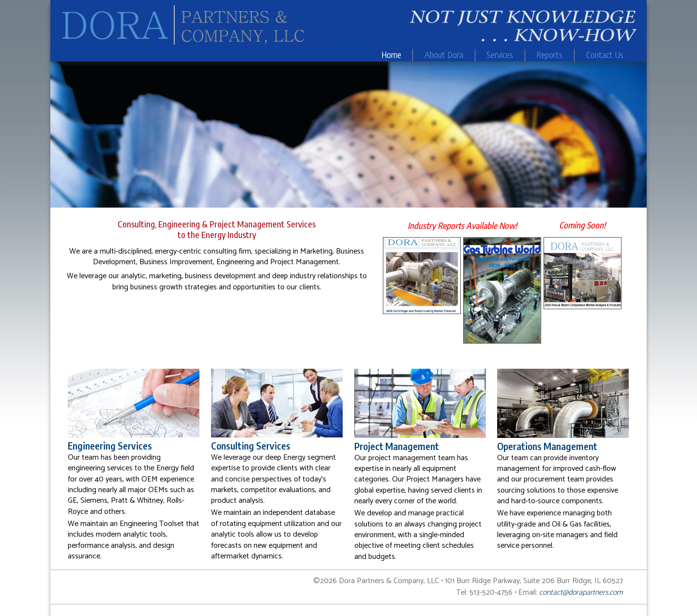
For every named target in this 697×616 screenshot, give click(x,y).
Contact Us (605, 55)
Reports (549, 55)
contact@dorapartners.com (581, 593)
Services (500, 55)
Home (391, 55)
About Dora (444, 55)
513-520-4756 (491, 593)
